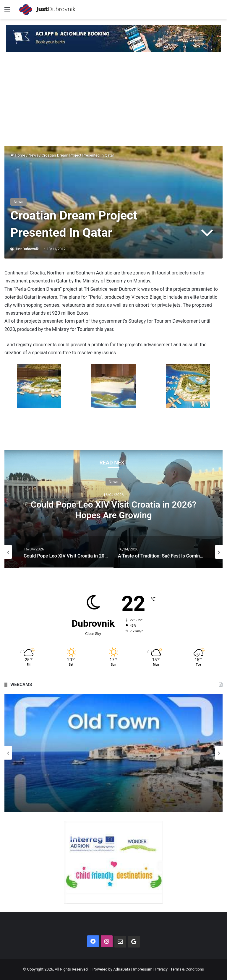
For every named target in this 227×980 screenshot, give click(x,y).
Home (18, 155)
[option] (113, 509)
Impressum (143, 969)
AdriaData (122, 969)
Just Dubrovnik (27, 249)
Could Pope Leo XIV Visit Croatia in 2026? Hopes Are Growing (113, 510)
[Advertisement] (113, 102)
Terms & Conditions (187, 969)
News (34, 155)
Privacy (161, 969)
